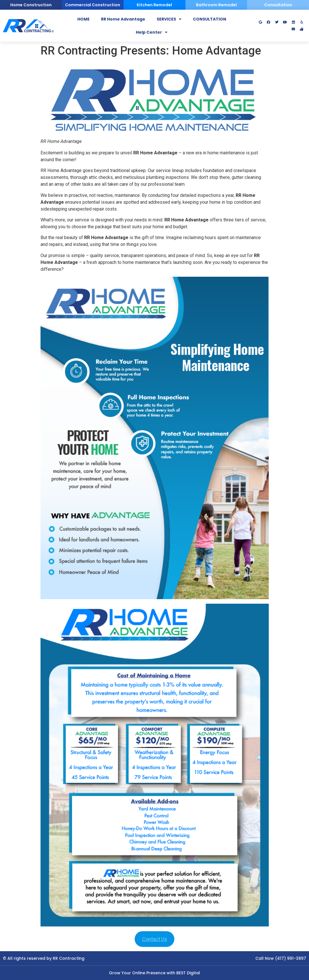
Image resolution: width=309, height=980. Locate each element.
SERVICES (169, 19)
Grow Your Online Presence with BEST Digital (154, 973)
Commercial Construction (93, 5)
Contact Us (155, 939)
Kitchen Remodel (154, 5)
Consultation (278, 5)
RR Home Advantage (123, 19)
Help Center (152, 32)
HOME (83, 19)
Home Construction (31, 5)
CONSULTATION (210, 19)
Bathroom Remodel (216, 5)
